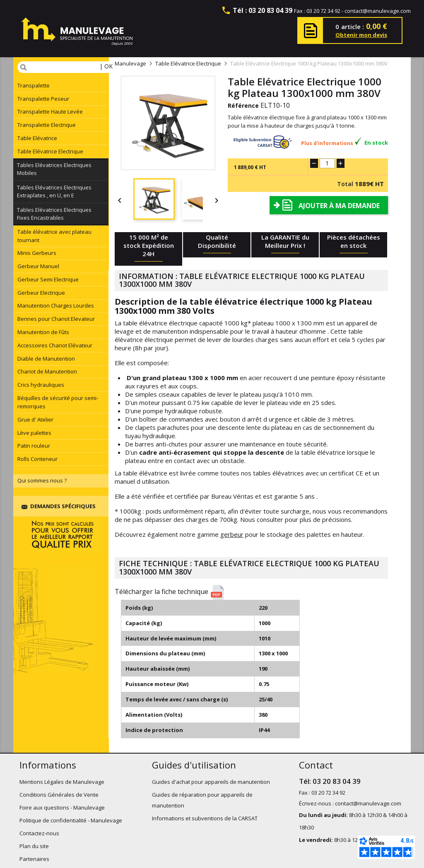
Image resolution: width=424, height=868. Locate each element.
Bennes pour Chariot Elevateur (56, 319)
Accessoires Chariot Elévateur (55, 345)
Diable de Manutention (46, 359)
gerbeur (232, 534)
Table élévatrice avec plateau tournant (54, 236)
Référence (243, 105)
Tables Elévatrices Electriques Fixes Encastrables (54, 214)
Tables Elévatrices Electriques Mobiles (54, 169)
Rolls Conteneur (37, 459)
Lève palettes (34, 433)
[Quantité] (327, 163)
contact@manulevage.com (378, 11)
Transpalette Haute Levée (50, 112)
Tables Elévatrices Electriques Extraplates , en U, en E (54, 192)
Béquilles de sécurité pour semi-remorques (58, 402)
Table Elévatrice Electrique (50, 151)
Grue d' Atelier (35, 419)
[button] (254, 592)
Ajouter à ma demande (339, 206)
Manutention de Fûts (43, 332)
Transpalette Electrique (47, 125)
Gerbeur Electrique (41, 293)
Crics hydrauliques (41, 385)
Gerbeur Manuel (38, 266)
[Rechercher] (68, 67)
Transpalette (34, 85)
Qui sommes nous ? (42, 480)
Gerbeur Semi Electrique (48, 279)
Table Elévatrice (37, 138)
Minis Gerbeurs (37, 253)
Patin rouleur (34, 446)
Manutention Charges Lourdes (56, 305)
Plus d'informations (327, 143)
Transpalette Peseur (43, 99)
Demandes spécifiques (59, 506)
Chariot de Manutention (47, 371)
